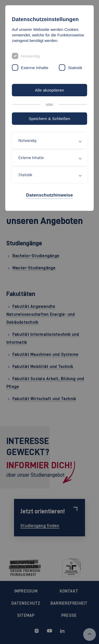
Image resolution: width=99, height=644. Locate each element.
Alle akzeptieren (49, 90)
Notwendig (30, 56)
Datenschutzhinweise (49, 195)
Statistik (75, 68)
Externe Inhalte (35, 68)
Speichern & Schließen (49, 119)
